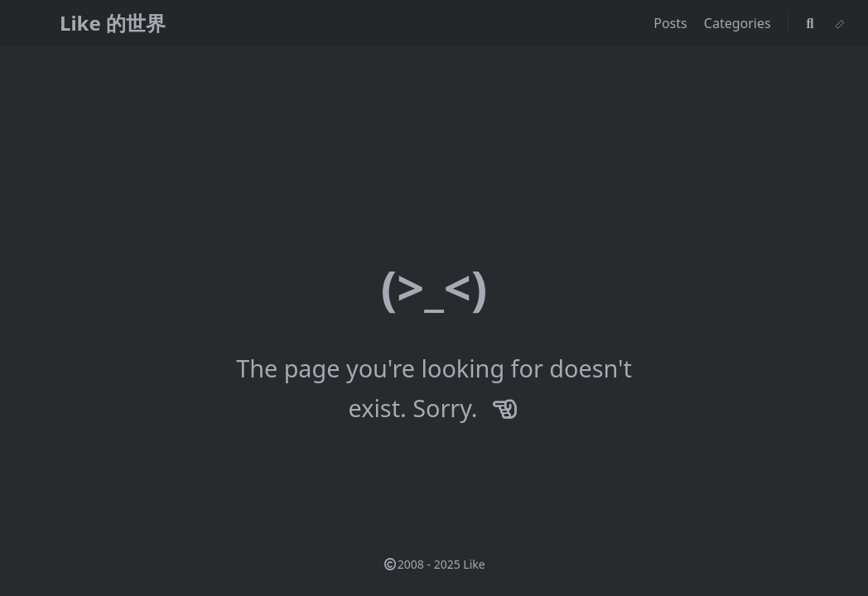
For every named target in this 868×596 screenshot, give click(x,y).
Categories (739, 23)
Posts (672, 23)
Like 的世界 (113, 23)
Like (474, 564)
